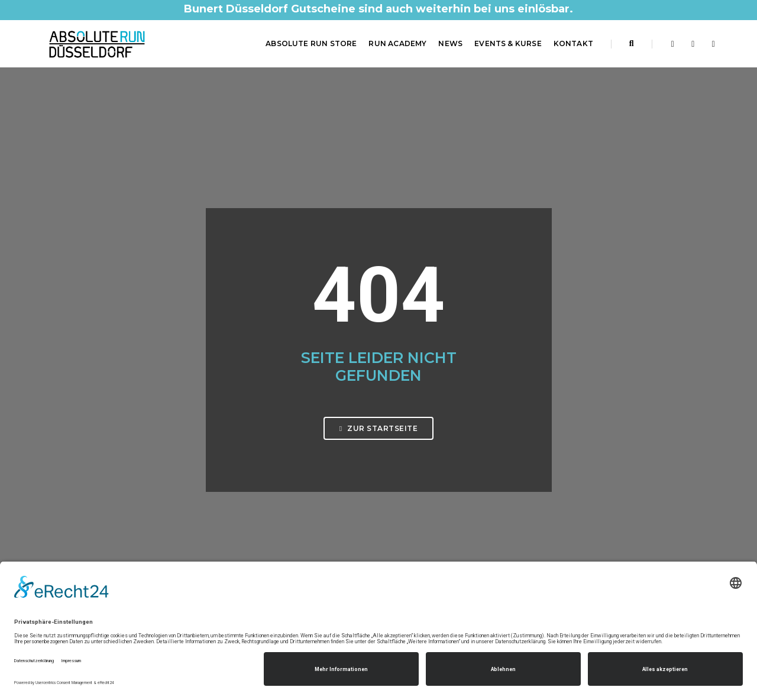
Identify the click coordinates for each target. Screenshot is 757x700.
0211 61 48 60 (87, 549)
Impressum (409, 505)
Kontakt (573, 43)
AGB (396, 534)
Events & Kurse (508, 43)
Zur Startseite (378, 291)
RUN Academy (397, 43)
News (450, 43)
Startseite (406, 491)
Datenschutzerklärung (429, 520)
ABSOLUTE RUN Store (311, 43)
